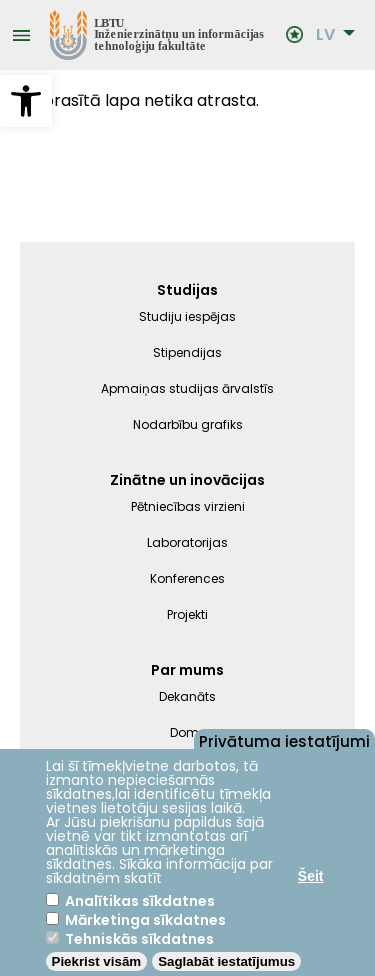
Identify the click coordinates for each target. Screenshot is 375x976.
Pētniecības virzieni (188, 506)
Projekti (187, 614)
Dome (188, 732)
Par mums (187, 670)
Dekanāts (187, 696)
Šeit (311, 876)
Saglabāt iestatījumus (226, 961)
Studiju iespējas (187, 316)
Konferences (187, 578)
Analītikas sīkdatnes (140, 901)
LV (325, 35)
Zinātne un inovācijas (187, 480)
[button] (26, 101)
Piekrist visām (97, 961)
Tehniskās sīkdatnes (139, 939)
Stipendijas (187, 352)
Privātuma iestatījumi (284, 740)
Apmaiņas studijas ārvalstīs (187, 388)
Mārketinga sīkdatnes (145, 920)
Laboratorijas (187, 542)
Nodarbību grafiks (188, 424)
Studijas (187, 290)
